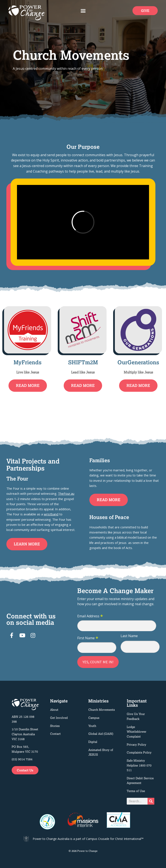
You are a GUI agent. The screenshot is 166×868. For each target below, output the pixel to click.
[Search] (151, 801)
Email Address (90, 616)
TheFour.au (66, 493)
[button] (83, 11)
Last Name (129, 636)
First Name (88, 638)
